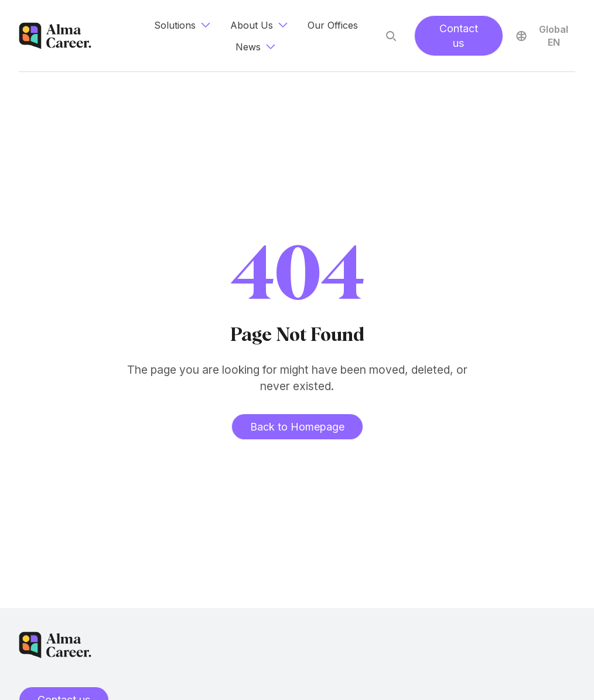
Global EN (541, 36)
